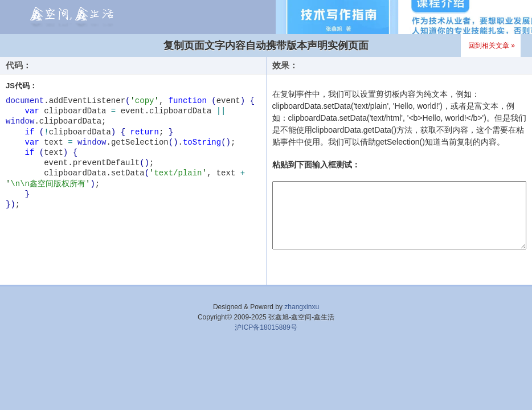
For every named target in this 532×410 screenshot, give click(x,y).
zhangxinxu (302, 307)
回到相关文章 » (492, 46)
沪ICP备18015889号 (266, 327)
